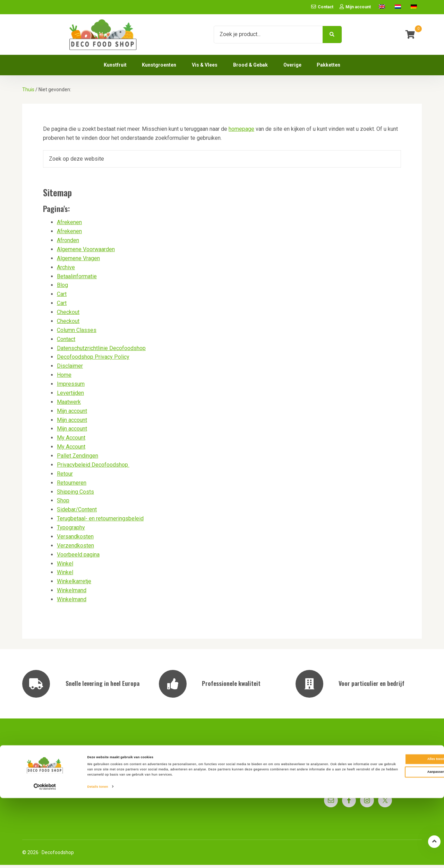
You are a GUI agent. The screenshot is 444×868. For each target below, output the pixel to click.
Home (64, 378)
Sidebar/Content (77, 513)
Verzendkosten (75, 549)
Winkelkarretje (74, 585)
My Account (71, 441)
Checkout (68, 315)
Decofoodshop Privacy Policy (93, 360)
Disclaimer (70, 369)
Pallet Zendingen (78, 459)
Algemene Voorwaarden (86, 252)
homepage (241, 132)
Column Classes (77, 333)
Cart (62, 297)
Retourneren (72, 486)
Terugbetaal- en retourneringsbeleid (100, 522)
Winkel (65, 567)
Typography (71, 531)
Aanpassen (386, 842)
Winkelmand (72, 594)
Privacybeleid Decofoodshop (93, 468)
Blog (62, 288)
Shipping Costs (75, 495)
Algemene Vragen (78, 261)
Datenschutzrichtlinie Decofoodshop (101, 351)
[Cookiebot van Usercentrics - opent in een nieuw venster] (45, 856)
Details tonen (98, 857)
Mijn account (72, 414)
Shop (63, 504)
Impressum (71, 387)
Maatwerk (69, 405)
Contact (66, 342)
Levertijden (70, 396)
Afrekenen (69, 226)
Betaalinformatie (77, 279)
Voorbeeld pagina (78, 558)
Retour (65, 477)
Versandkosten (75, 540)
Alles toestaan (386, 829)
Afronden (68, 243)
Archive (66, 270)
